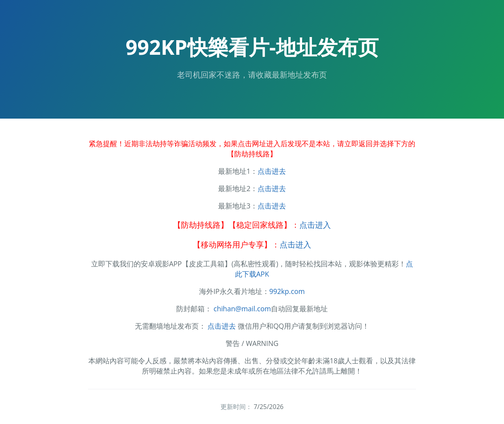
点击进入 (315, 225)
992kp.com (287, 291)
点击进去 (272, 171)
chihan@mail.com (242, 309)
